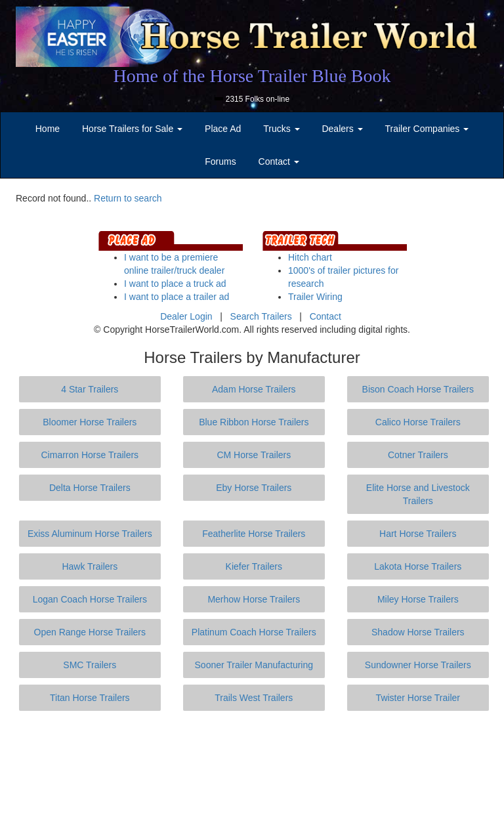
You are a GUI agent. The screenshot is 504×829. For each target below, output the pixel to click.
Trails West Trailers (254, 698)
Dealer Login (186, 316)
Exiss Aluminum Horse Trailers (90, 534)
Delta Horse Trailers (90, 488)
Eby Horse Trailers (254, 488)
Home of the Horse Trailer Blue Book (252, 76)
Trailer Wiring (315, 297)
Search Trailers (261, 316)
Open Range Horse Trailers (90, 632)
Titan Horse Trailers (90, 698)
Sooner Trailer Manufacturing (254, 665)
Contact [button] (279, 161)
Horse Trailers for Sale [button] (132, 129)
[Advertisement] (255, 770)
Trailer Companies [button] (427, 129)
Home (48, 129)
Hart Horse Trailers (418, 534)
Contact (325, 316)
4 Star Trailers (90, 389)
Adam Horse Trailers (254, 389)
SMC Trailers (90, 665)
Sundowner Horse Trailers (418, 665)
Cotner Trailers (418, 455)
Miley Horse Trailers (418, 599)
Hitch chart (310, 257)
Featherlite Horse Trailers (254, 534)
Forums (220, 161)
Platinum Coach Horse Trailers (254, 632)
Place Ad (223, 129)
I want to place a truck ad (175, 284)
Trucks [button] (281, 129)
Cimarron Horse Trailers (90, 455)
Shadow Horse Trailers (418, 632)
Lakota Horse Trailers (418, 566)
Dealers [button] (342, 129)
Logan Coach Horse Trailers (90, 599)
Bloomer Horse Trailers (90, 422)
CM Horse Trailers (254, 455)
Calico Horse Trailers (418, 422)
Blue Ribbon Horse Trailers (254, 422)
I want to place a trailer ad (177, 297)
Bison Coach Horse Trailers (418, 389)
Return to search (128, 198)
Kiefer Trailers (254, 566)
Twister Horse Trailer (418, 698)
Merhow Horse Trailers (254, 599)
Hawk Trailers (90, 566)
